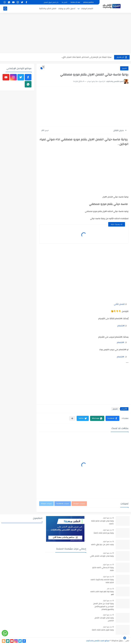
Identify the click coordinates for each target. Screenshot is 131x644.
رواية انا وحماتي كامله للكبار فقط (103, 569)
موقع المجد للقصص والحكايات (98, 641)
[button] (112, 418)
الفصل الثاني (119, 304)
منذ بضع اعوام (107, 518)
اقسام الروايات (87, 9)
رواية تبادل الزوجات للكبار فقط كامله (102, 522)
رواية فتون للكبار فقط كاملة (103, 630)
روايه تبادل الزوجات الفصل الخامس (104, 619)
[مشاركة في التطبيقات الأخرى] (72, 418)
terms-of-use (75, 2)
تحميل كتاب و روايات (67, 9)
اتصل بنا (65, 2)
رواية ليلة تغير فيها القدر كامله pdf (102, 593)
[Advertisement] (65, 33)
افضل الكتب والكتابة (48, 9)
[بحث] (5, 9)
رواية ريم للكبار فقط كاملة (104, 533)
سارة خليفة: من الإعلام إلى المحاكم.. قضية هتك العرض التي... (86, 57)
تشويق (124, 68)
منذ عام (109, 589)
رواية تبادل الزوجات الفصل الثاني (102, 556)
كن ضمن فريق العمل (51, 2)
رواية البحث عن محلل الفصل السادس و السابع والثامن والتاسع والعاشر (103, 607)
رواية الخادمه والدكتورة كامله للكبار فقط (102, 581)
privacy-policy (88, 2)
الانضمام (121, 326)
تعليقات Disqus (46, 504)
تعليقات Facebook (63, 504)
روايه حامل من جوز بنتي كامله (102, 545)
